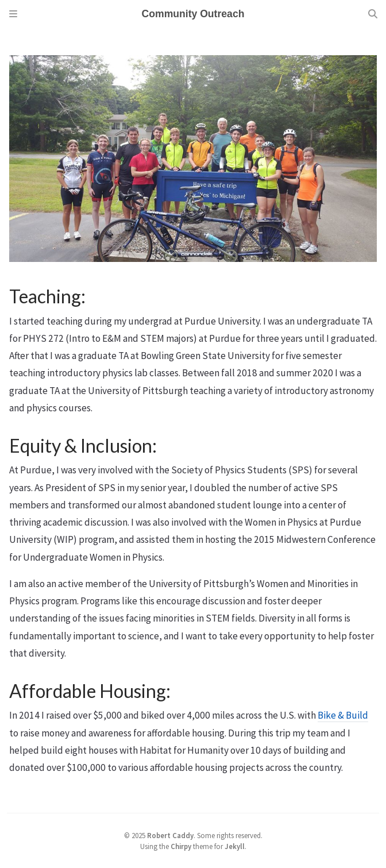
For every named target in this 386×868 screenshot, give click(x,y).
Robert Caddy (170, 835)
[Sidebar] (13, 14)
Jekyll (235, 846)
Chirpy (181, 846)
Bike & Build (343, 715)
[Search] (373, 14)
